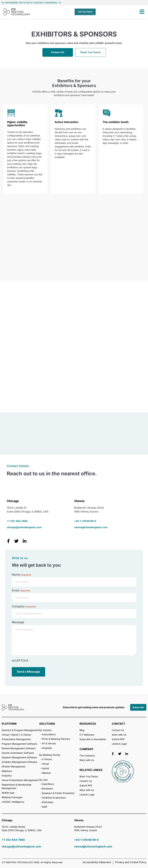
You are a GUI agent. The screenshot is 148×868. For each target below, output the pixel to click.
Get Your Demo (85, 12)
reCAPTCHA (20, 661)
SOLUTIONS (47, 724)
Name (21, 575)
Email (21, 591)
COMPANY (87, 749)
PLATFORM (9, 724)
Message (18, 623)
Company (24, 607)
